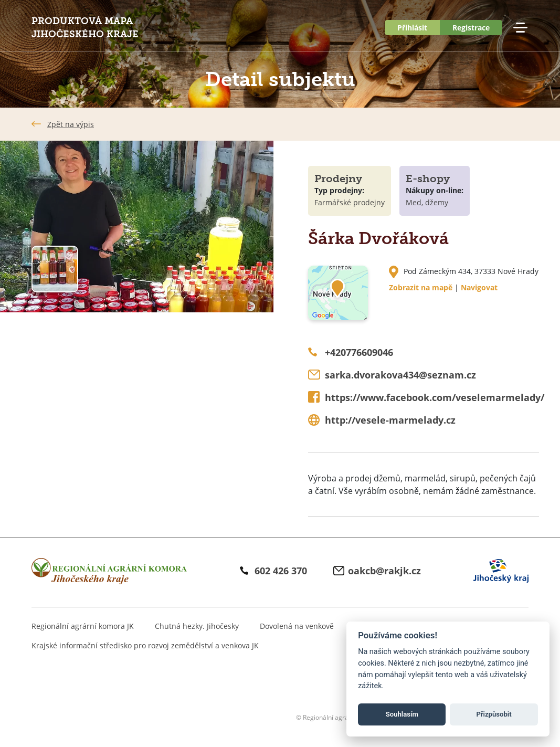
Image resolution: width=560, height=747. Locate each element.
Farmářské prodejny (350, 202)
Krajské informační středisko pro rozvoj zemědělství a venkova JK (145, 645)
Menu (520, 28)
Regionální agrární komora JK (83, 626)
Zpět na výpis (71, 124)
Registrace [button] (471, 28)
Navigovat (479, 287)
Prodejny (338, 178)
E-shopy (428, 178)
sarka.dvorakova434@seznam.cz (400, 375)
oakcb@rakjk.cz (384, 571)
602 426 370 (281, 571)
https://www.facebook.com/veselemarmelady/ (435, 397)
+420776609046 (359, 352)
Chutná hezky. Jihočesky (197, 626)
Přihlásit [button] (412, 28)
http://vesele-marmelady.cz (390, 420)
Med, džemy (427, 202)
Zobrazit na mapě (421, 287)
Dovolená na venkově (297, 626)
